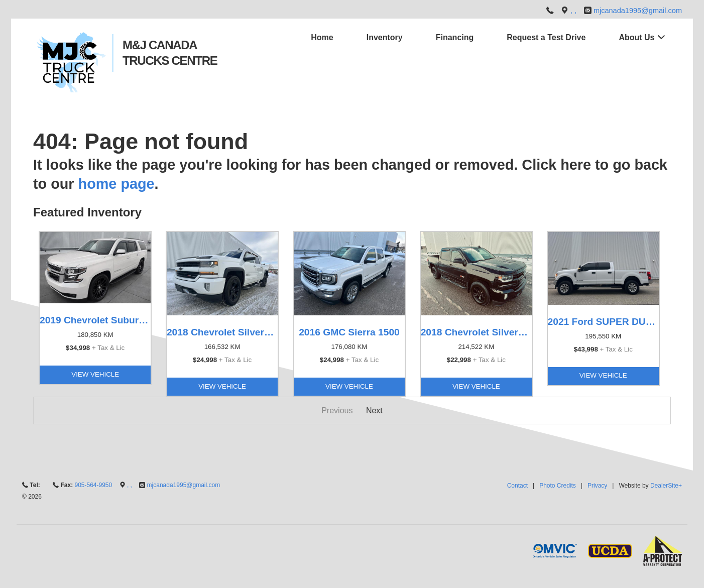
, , (574, 11)
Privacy (597, 486)
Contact (517, 486)
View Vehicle (95, 374)
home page (116, 184)
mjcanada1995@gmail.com (638, 11)
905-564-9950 (93, 485)
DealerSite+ (666, 486)
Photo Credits (558, 486)
